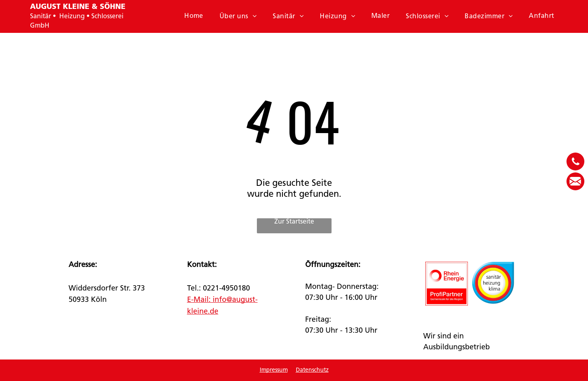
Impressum (274, 370)
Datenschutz (312, 370)
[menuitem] (194, 16)
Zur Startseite (294, 222)
